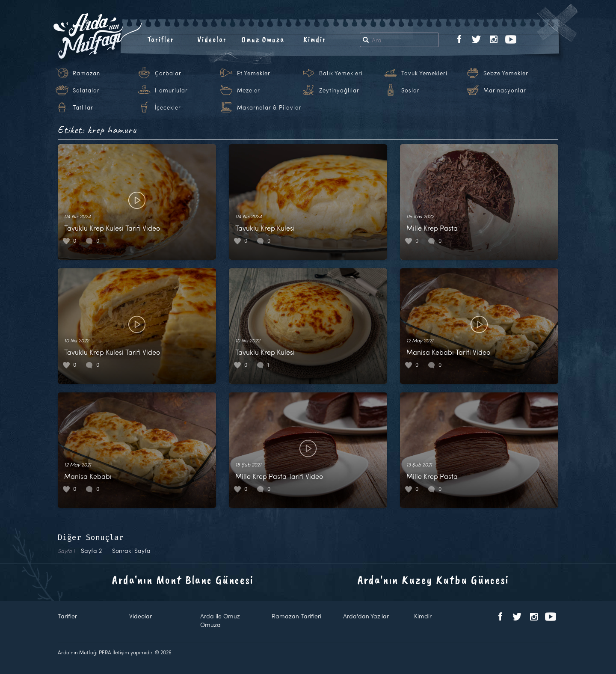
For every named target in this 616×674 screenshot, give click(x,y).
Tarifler (161, 39)
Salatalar (86, 90)
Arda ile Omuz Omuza (220, 620)
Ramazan (86, 73)
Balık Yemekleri (341, 73)
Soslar (410, 90)
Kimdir (315, 39)
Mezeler (249, 90)
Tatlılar (83, 107)
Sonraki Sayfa (131, 551)
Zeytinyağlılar (339, 90)
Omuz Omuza (263, 39)
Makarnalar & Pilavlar (269, 107)
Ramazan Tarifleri (296, 616)
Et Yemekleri (255, 73)
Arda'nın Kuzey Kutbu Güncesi (433, 580)
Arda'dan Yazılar (366, 616)
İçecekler (168, 107)
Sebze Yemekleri (507, 73)
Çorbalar (168, 73)
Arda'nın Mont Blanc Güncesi (183, 580)
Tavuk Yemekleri (424, 73)
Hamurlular (171, 90)
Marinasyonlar (505, 90)
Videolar (212, 39)
